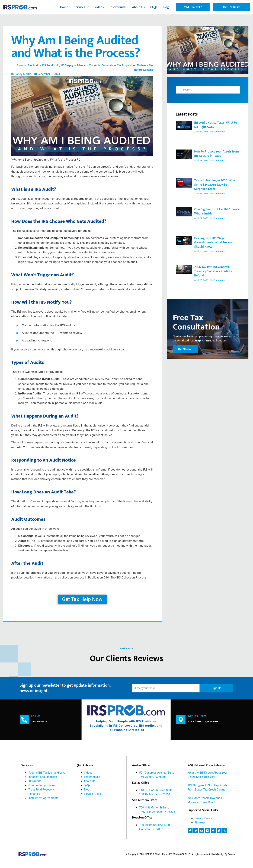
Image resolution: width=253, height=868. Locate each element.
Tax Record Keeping (144, 68)
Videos (99, 7)
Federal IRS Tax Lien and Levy (47, 773)
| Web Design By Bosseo (223, 854)
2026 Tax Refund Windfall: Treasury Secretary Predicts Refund (213, 271)
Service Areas (92, 794)
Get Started (185, 351)
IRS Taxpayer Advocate (74, 65)
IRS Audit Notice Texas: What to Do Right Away (216, 125)
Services (81, 7)
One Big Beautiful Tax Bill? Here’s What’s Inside (217, 211)
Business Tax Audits (29, 65)
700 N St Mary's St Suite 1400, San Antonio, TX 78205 (157, 810)
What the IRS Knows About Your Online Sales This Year (207, 775)
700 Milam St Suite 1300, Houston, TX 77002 (155, 827)
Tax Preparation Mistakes (132, 65)
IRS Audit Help (51, 65)
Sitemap (200, 822)
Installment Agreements (43, 798)
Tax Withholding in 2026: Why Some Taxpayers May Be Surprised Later (215, 185)
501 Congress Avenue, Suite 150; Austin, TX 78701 (157, 775)
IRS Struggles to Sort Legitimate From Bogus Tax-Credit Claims (208, 787)
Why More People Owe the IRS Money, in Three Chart (206, 800)
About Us (138, 7)
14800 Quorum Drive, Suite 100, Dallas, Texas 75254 (156, 792)
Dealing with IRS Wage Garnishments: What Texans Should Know (213, 242)
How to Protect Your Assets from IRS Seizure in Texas (217, 154)
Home (64, 7)
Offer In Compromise (42, 785)
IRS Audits (35, 781)
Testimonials (118, 7)
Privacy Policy (203, 818)
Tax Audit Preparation (103, 65)
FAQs (154, 7)
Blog (166, 7)
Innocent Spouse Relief (43, 777)
